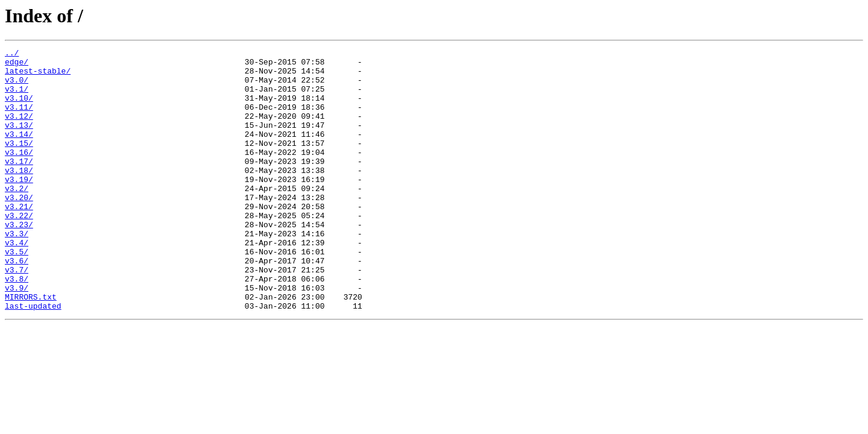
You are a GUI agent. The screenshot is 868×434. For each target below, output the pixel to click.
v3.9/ (17, 336)
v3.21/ (19, 239)
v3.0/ (17, 87)
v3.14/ (19, 152)
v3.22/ (19, 250)
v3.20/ (19, 228)
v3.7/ (17, 315)
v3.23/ (19, 260)
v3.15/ (19, 163)
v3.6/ (17, 304)
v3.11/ (19, 119)
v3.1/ (17, 98)
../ (12, 54)
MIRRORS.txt (31, 347)
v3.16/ (19, 174)
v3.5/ (17, 293)
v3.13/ (19, 141)
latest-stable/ (38, 76)
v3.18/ (19, 195)
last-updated (33, 358)
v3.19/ (19, 206)
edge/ (17, 65)
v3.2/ (17, 217)
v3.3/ (17, 271)
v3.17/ (19, 184)
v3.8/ (17, 325)
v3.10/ (19, 108)
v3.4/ (17, 282)
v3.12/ (19, 130)
